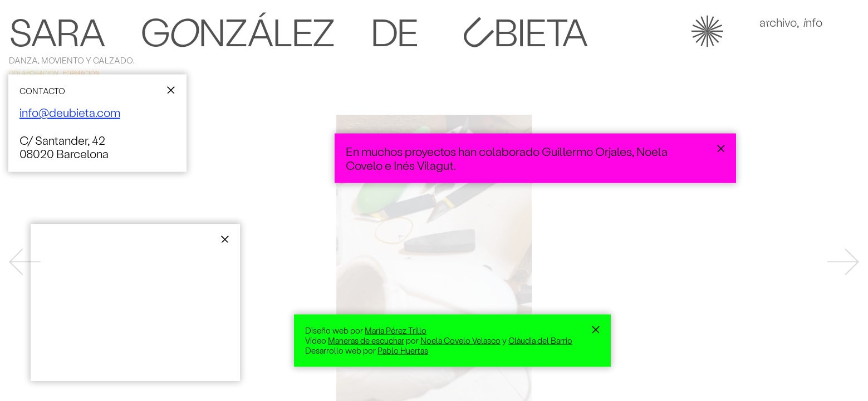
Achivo (778, 26)
